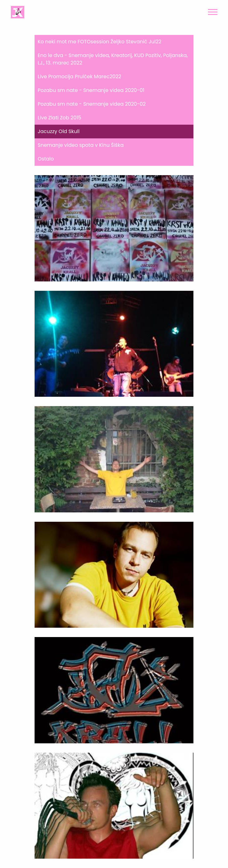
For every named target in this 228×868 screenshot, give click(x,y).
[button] (212, 11)
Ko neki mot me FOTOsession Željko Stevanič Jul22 (100, 42)
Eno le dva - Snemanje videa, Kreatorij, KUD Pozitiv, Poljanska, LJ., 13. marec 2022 (113, 59)
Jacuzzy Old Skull (59, 131)
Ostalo (46, 159)
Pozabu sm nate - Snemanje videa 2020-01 (91, 90)
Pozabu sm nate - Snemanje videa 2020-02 (92, 104)
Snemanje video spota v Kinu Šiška (81, 145)
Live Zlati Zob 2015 (59, 118)
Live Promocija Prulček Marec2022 (79, 77)
